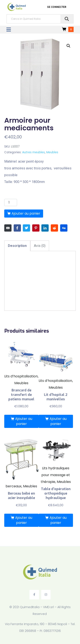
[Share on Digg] (64, 228)
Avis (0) (40, 246)
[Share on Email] (8, 228)
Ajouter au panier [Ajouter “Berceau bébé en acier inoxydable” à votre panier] (24, 520)
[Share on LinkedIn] (45, 228)
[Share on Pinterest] (36, 228)
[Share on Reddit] (54, 228)
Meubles (52, 152)
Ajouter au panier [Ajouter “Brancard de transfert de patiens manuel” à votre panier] (24, 421)
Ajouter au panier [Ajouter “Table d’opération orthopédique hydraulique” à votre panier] (58, 520)
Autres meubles (33, 152)
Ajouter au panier (26, 213)
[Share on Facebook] (17, 228)
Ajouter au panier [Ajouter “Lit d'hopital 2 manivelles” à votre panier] (58, 421)
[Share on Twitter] (26, 228)
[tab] (17, 246)
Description (17, 246)
